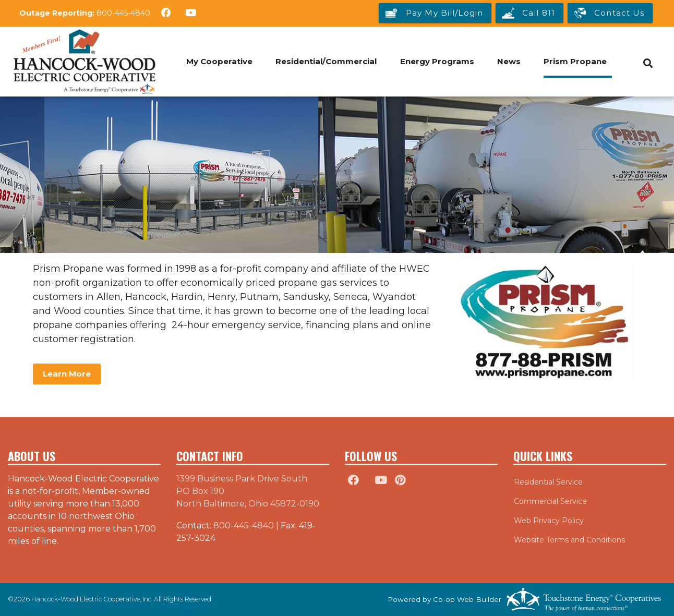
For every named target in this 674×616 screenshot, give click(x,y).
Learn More (67, 374)
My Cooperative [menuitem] (219, 61)
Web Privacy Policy (548, 521)
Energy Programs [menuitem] (437, 61)
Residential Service (548, 482)
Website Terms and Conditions (569, 540)
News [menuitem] (509, 61)
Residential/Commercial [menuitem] (326, 61)
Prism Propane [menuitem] (576, 61)
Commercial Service (550, 501)
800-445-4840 (123, 13)
